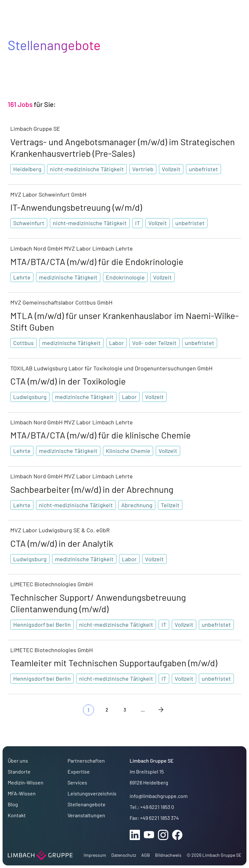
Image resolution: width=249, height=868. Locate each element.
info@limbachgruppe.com (159, 796)
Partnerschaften (86, 761)
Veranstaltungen (86, 815)
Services (77, 782)
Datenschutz (124, 855)
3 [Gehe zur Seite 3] (125, 709)
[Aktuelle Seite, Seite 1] (88, 710)
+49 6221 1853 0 (157, 807)
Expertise (79, 771)
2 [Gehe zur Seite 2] (107, 709)
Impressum (95, 855)
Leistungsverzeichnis (92, 793)
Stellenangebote (87, 804)
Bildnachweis (168, 855)
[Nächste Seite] (161, 710)
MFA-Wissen (22, 793)
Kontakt (17, 815)
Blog (13, 804)
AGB (146, 855)
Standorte (19, 771)
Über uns (18, 761)
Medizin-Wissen (26, 782)
